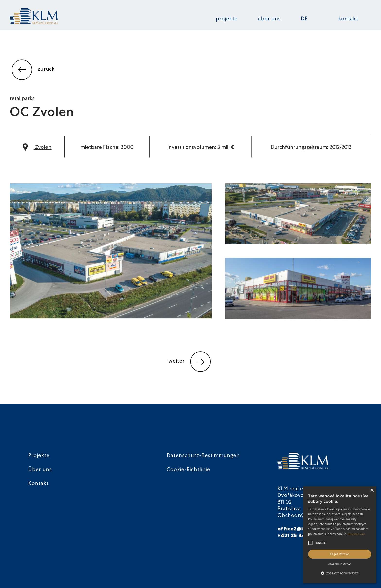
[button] (340, 573)
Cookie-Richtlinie (188, 470)
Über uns (269, 19)
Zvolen (38, 148)
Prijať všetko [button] (340, 554)
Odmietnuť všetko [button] (340, 564)
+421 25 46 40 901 (301, 536)
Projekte (227, 19)
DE (304, 19)
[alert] (340, 535)
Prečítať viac (357, 534)
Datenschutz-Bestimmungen (203, 456)
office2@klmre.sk (301, 529)
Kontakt (348, 19)
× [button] (372, 490)
